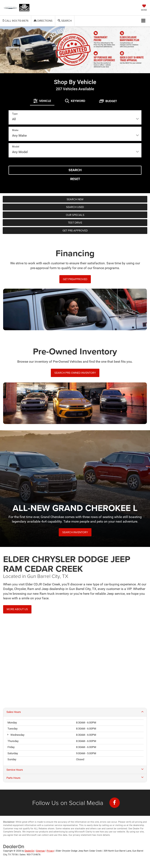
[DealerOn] (14, 846)
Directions (43, 21)
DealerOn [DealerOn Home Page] (29, 851)
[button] (16, 21)
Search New (75, 199)
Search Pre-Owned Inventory (75, 373)
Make (15, 130)
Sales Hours (75, 712)
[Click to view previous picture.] (11, 50)
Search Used (75, 207)
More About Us (17, 609)
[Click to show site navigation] (143, 21)
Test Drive (75, 223)
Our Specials (75, 215)
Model (16, 147)
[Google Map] (75, 663)
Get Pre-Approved (75, 230)
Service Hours (75, 770)
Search (75, 170)
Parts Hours (75, 778)
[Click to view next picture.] (139, 50)
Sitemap (40, 851)
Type (15, 114)
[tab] (42, 101)
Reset (75, 179)
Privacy (50, 851)
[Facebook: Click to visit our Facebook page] (115, 803)
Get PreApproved (75, 279)
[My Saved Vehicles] (144, 8)
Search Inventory (75, 532)
